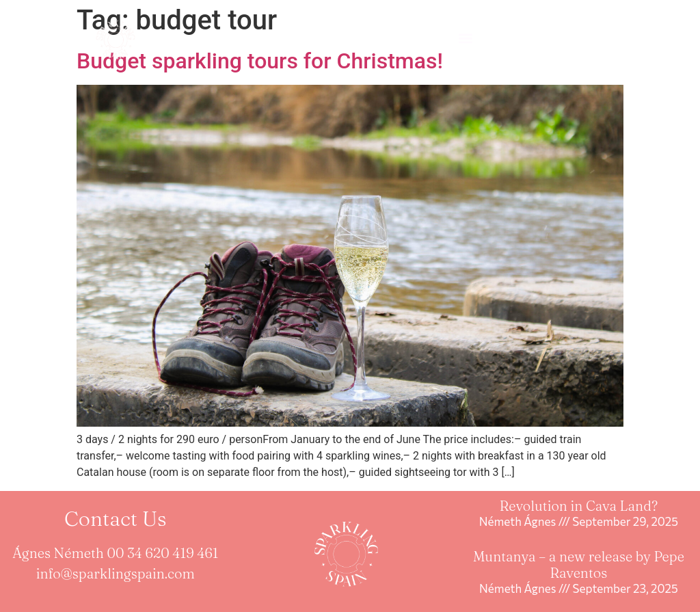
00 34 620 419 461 (163, 553)
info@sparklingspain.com (116, 573)
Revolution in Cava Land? (579, 506)
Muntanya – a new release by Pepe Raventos (579, 564)
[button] (465, 39)
